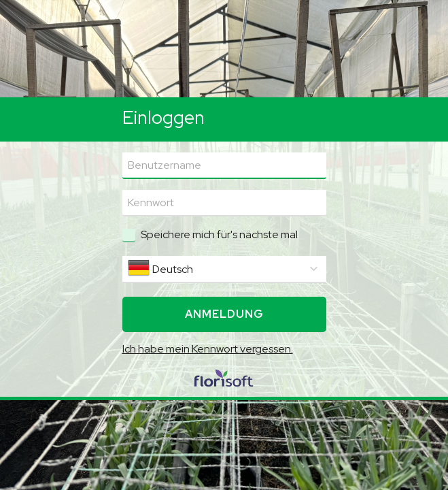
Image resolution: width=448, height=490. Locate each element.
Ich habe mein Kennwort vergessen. (208, 349)
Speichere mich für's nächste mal (219, 234)
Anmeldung (224, 314)
